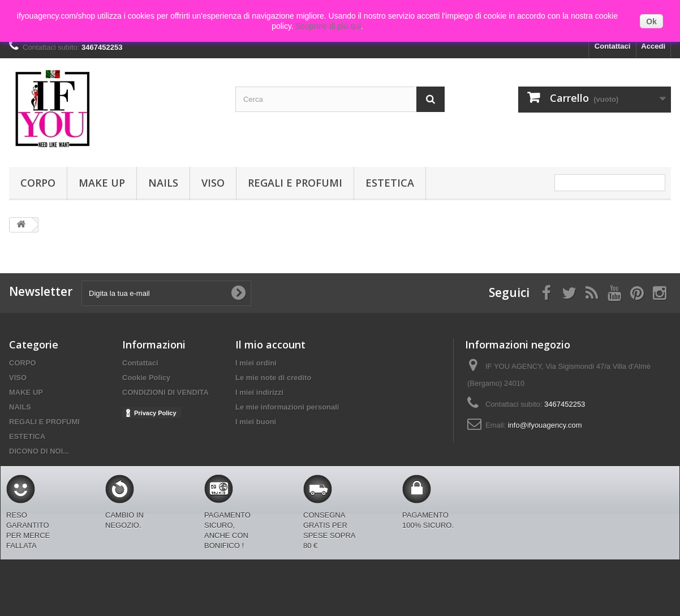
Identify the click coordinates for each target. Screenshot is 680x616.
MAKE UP (102, 183)
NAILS (163, 183)
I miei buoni (256, 422)
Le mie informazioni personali (287, 407)
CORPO (38, 183)
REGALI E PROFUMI (295, 183)
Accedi (653, 46)
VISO (213, 183)
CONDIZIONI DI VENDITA (165, 392)
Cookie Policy (146, 378)
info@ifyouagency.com (545, 425)
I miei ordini (256, 363)
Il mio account (270, 344)
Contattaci (613, 46)
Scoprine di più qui (328, 26)
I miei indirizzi (259, 392)
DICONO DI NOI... (39, 451)
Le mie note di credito (273, 378)
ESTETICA (390, 183)
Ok (651, 21)
